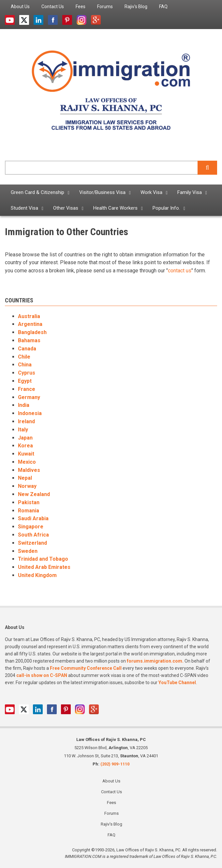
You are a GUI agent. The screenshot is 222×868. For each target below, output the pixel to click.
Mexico (27, 462)
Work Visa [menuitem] (151, 192)
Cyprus (27, 373)
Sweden (28, 551)
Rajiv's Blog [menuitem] (136, 7)
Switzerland (32, 543)
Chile (24, 357)
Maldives (29, 470)
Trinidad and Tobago (43, 559)
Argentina (30, 324)
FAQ (111, 835)
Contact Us (111, 792)
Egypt (25, 381)
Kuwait (26, 454)
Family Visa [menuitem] (190, 192)
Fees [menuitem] (81, 7)
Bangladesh (32, 332)
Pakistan (29, 502)
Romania (29, 511)
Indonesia (30, 413)
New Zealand (34, 494)
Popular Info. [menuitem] (166, 208)
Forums (111, 813)
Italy (23, 430)
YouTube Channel (177, 683)
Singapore (31, 527)
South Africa (33, 535)
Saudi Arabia (33, 518)
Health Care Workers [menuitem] (115, 208)
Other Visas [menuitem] (66, 208)
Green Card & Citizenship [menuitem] (37, 192)
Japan (25, 438)
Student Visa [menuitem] (24, 208)
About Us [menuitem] (20, 7)
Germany (29, 397)
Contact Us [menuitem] (53, 7)
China (25, 365)
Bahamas (29, 340)
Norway (27, 486)
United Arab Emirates (44, 567)
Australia (29, 316)
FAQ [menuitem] (163, 7)
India (24, 405)
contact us (180, 271)
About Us (111, 781)
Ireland (26, 421)
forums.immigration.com (155, 661)
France (27, 389)
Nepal (25, 478)
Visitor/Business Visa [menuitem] (102, 192)
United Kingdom (37, 575)
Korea (25, 446)
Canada (27, 349)
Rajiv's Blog (111, 824)
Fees (111, 803)
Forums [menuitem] (105, 7)
